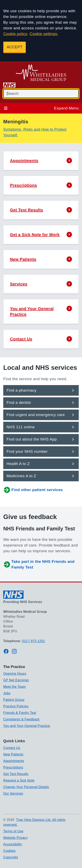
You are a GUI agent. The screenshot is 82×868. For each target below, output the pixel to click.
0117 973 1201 (34, 641)
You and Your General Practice (27, 726)
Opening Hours (15, 674)
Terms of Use (13, 831)
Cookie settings (44, 34)
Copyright (11, 857)
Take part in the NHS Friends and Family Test (39, 564)
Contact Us (12, 748)
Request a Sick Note (19, 780)
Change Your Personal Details (26, 787)
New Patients (13, 754)
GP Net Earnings (16, 680)
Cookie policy (15, 34)
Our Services (13, 793)
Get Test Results (16, 774)
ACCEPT (15, 47)
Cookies (9, 851)
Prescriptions (13, 767)
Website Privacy (15, 838)
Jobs (7, 693)
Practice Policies (16, 706)
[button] (41, 161)
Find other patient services (33, 490)
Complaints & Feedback (21, 719)
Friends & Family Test (20, 713)
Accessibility (13, 844)
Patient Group (14, 700)
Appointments (14, 761)
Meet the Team (15, 687)
